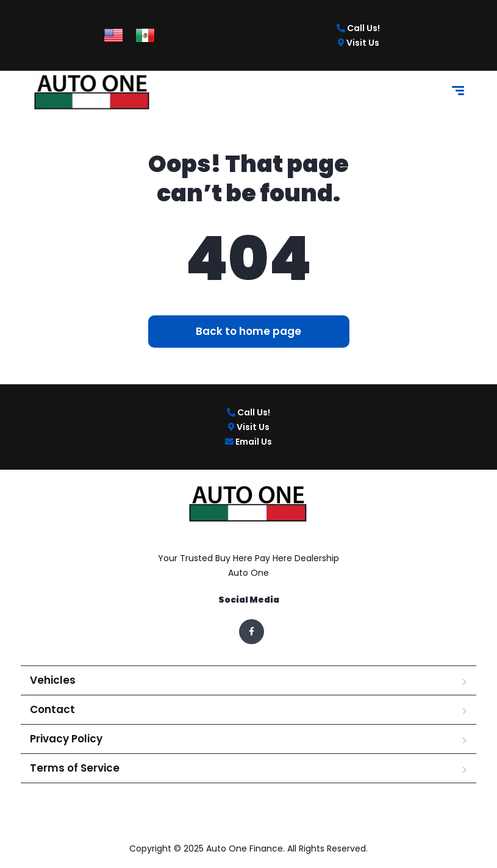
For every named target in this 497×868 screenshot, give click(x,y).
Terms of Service (75, 768)
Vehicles (53, 680)
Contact (52, 709)
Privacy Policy (66, 739)
